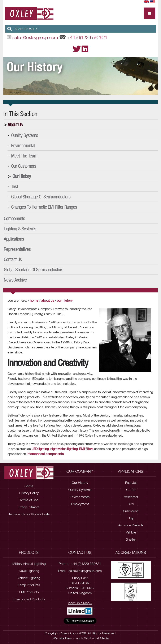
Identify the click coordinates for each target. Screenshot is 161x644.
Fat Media (102, 638)
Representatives (17, 249)
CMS (86, 638)
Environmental (23, 145)
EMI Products (29, 592)
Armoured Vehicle (131, 525)
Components (14, 218)
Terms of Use (29, 500)
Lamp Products (29, 585)
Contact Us (13, 259)
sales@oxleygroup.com (35, 37)
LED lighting (40, 449)
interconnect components (45, 454)
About (29, 486)
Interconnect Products (29, 599)
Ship (131, 518)
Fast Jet (131, 483)
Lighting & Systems (20, 229)
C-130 (131, 490)
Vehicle (131, 532)
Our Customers (24, 166)
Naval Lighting (29, 571)
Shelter (131, 539)
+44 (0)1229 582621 (87, 37)
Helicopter (131, 497)
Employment (80, 504)
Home (34, 300)
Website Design (64, 638)
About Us (15, 124)
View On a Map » (80, 603)
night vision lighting (64, 449)
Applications (14, 239)
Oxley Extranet (29, 507)
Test (14, 186)
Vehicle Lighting (29, 578)
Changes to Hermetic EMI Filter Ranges (44, 207)
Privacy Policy (29, 493)
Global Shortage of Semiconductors (41, 197)
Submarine (131, 511)
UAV (131, 504)
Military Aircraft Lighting (29, 564)
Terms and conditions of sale (29, 514)
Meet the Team (24, 156)
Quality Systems (25, 135)
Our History (22, 176)
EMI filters (86, 449)
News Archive (15, 280)
